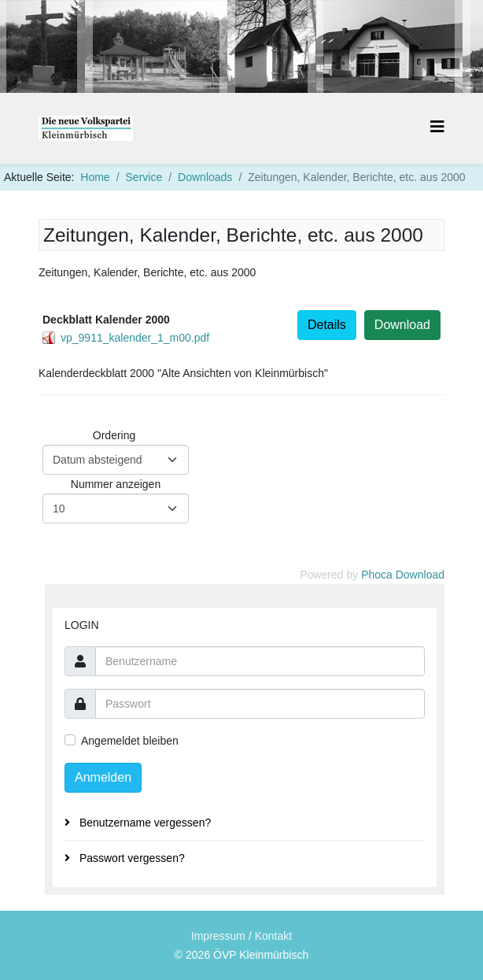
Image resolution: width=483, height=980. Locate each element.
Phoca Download (403, 575)
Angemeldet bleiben (130, 741)
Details (327, 325)
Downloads (205, 177)
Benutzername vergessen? (144, 823)
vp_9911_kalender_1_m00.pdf (135, 338)
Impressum (218, 936)
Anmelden (103, 777)
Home (95, 177)
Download (402, 325)
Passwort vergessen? (131, 858)
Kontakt (273, 936)
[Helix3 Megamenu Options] (437, 127)
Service (144, 177)
